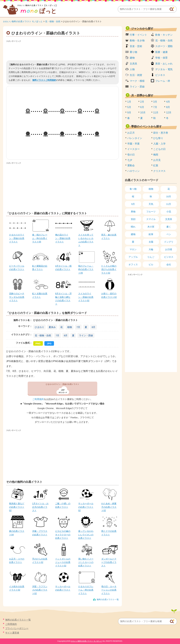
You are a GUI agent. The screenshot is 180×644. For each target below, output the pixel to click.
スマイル (151, 219)
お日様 (169, 249)
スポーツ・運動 (164, 46)
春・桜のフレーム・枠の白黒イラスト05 (40, 238)
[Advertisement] (62, 50)
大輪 (151, 249)
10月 (143, 113)
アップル (133, 257)
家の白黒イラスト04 (17, 533)
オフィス (133, 264)
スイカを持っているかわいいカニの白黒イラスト (86, 240)
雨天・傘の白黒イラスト (109, 236)
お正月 (131, 133)
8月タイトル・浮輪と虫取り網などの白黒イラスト (63, 299)
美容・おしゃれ (164, 64)
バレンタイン (135, 138)
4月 (168, 102)
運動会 (131, 165)
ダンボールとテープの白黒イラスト (109, 562)
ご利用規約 (38, 399)
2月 (142, 102)
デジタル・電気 (164, 69)
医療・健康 (161, 52)
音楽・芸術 (136, 46)
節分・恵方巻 (161, 133)
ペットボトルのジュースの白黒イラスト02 (63, 562)
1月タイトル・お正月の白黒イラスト (40, 507)
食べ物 (133, 189)
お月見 (157, 160)
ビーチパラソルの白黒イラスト (17, 268)
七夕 (130, 160)
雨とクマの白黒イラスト (109, 533)
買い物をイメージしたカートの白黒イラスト (86, 562)
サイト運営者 (12, 633)
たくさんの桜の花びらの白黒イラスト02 (109, 269)
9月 (129, 113)
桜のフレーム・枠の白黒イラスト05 (86, 269)
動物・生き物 (137, 40)
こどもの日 (159, 149)
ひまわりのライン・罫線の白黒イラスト (17, 238)
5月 (129, 107)
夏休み (52, 327)
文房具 (133, 64)
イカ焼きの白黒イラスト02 (17, 588)
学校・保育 (161, 58)
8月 (93, 327)
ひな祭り (158, 138)
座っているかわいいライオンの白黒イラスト (86, 535)
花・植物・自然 (53, 21)
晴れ (133, 227)
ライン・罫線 (86, 335)
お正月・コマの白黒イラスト (17, 561)
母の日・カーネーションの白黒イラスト (109, 590)
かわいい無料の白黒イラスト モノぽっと (23, 21)
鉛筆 (151, 234)
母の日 (131, 155)
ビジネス (160, 75)
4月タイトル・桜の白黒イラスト (63, 268)
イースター (133, 149)
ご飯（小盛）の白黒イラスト (63, 505)
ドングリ (169, 242)
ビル (151, 264)
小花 (169, 212)
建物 (132, 58)
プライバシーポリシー (17, 628)
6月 (142, 107)
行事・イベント (138, 35)
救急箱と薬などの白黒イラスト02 (17, 507)
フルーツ (151, 212)
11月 (156, 113)
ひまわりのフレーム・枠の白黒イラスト (86, 590)
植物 (70, 327)
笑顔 (133, 219)
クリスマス (159, 171)
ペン (169, 234)
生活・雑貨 (136, 75)
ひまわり (39, 327)
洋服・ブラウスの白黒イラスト (40, 533)
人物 (132, 69)
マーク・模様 (137, 81)
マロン (133, 249)
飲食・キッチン (164, 35)
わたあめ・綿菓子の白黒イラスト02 (109, 507)
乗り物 (133, 52)
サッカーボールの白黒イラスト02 (86, 507)
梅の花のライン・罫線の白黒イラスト (63, 238)
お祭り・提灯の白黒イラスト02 (109, 295)
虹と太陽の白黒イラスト (40, 295)
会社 (169, 264)
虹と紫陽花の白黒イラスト (40, 268)
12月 (169, 113)
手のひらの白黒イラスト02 (40, 561)
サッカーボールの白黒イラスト (63, 588)
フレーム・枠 (163, 81)
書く (169, 227)
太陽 (151, 242)
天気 (151, 204)
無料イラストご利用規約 (44, 80)
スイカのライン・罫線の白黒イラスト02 (86, 297)
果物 (133, 212)
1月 (129, 102)
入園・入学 (159, 144)
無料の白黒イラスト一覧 (108, 599)
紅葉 (156, 165)
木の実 (151, 227)
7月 (78, 327)
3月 (155, 102)
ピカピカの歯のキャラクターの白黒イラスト (63, 535)
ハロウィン (133, 171)
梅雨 (156, 155)
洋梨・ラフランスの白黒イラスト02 (40, 590)
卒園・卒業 (133, 144)
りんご (151, 257)
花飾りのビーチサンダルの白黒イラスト (17, 297)
